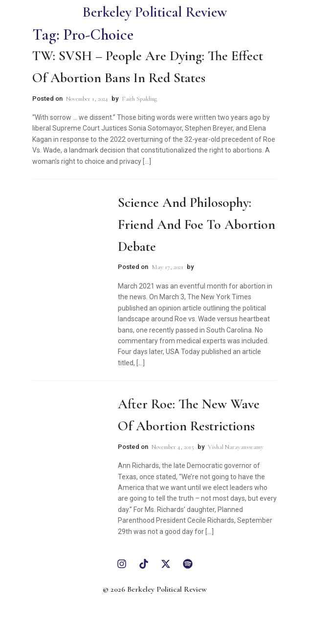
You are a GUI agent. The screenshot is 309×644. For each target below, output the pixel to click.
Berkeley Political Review (154, 12)
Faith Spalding (139, 99)
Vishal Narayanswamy (236, 447)
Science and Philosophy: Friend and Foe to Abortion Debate (197, 224)
